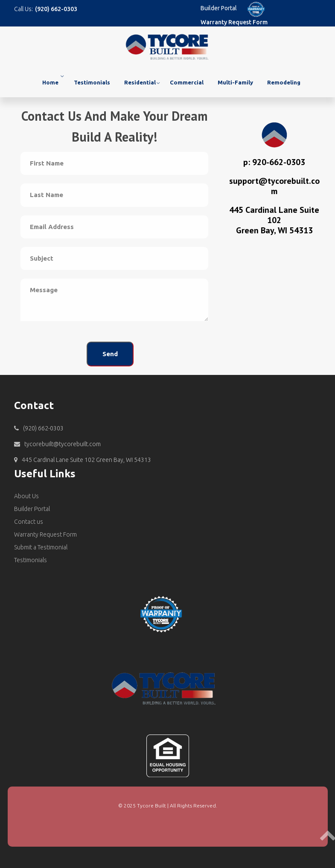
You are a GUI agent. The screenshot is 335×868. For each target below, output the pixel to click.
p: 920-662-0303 (274, 162)
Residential (140, 82)
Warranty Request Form (234, 22)
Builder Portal (219, 8)
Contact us (29, 522)
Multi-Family (235, 82)
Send (110, 354)
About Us (26, 496)
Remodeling (284, 82)
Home (50, 82)
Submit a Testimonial (41, 547)
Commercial (187, 82)
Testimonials (92, 82)
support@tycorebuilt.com (274, 186)
